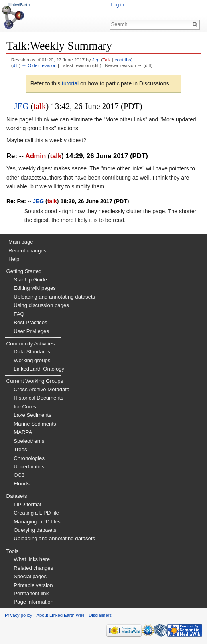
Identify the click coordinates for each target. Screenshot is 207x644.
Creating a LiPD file (36, 513)
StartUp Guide (30, 280)
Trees (20, 449)
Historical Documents (38, 398)
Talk (107, 60)
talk (40, 106)
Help (14, 259)
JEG (21, 106)
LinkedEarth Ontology (39, 369)
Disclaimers (100, 615)
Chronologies (29, 458)
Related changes (33, 568)
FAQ (19, 314)
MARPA (23, 432)
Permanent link (31, 593)
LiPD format (28, 504)
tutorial (70, 83)
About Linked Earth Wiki (60, 615)
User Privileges (31, 331)
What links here (32, 559)
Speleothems (29, 441)
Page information (34, 602)
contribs (123, 60)
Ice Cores (25, 407)
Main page (21, 242)
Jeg (96, 60)
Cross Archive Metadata (41, 389)
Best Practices (30, 322)
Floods (22, 484)
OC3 (19, 475)
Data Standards (32, 352)
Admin (35, 156)
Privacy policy (18, 615)
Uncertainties (29, 467)
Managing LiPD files (37, 522)
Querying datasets (35, 530)
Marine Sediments (35, 424)
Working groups (32, 360)
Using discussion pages (41, 305)
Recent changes (27, 251)
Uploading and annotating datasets (54, 297)
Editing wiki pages (35, 288)
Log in (117, 5)
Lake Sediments (33, 415)
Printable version (33, 585)
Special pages (30, 576)
